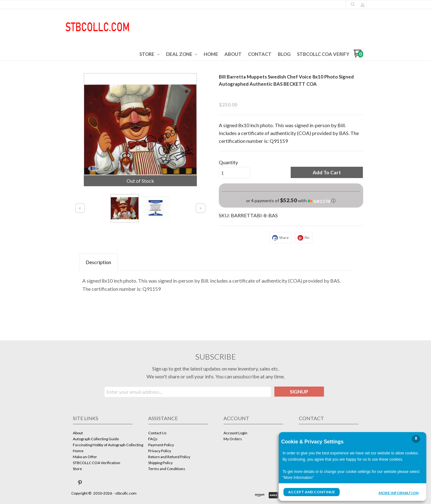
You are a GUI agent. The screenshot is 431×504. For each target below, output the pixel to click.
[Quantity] (234, 173)
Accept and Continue (311, 492)
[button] (327, 172)
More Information (399, 493)
